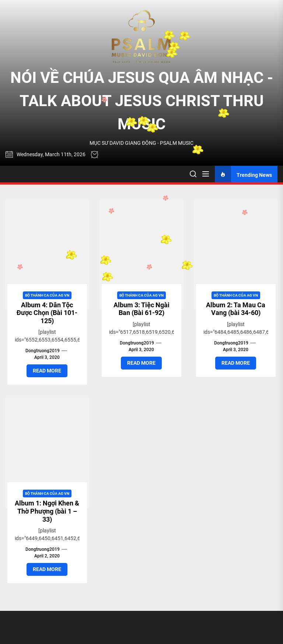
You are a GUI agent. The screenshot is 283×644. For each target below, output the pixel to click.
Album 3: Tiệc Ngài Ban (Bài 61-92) (141, 309)
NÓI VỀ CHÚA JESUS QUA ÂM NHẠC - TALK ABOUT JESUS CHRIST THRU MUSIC (142, 101)
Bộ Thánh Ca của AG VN (47, 295)
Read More (47, 371)
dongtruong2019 (43, 351)
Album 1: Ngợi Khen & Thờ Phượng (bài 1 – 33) (47, 511)
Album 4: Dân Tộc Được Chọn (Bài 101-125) (47, 313)
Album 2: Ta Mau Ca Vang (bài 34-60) (236, 309)
